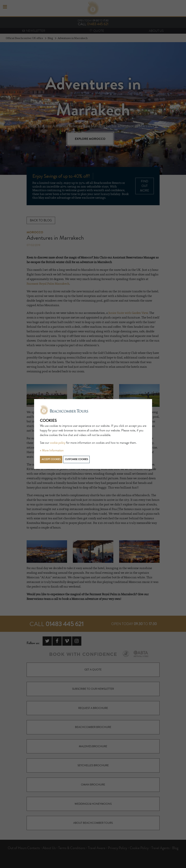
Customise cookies (76, 459)
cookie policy (58, 443)
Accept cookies (51, 459)
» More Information (52, 450)
